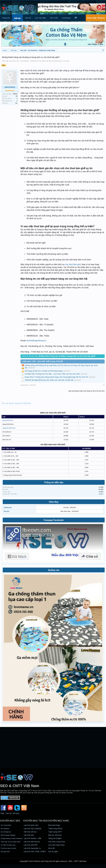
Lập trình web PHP (31, 845)
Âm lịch (7, 511)
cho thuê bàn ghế (73, 264)
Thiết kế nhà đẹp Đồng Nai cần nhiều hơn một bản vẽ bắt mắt (49, 380)
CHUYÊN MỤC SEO (10, 821)
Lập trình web (29, 835)
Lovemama (66, 18)
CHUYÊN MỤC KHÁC (58, 821)
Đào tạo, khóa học (55, 835)
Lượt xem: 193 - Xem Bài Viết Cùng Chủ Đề (42, 361)
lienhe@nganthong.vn (36, 341)
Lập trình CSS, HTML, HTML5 (35, 852)
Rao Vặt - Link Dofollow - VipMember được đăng (29, 61)
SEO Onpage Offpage (8, 835)
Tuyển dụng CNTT (55, 832)
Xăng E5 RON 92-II (9, 428)
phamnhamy (58, 61)
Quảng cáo (54, 570)
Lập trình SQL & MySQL (33, 829)
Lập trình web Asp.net (32, 842)
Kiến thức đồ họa (30, 832)
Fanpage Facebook (54, 520)
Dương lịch (8, 507)
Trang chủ (6, 18)
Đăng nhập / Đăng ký (96, 18)
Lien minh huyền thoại (56, 845)
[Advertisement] (53, 748)
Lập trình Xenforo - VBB (32, 838)
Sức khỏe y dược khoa (57, 842)
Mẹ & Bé (51, 848)
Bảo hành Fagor (54, 825)
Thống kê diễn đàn (54, 482)
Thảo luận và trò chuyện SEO (11, 842)
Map (2, 813)
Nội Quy (16, 813)
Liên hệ (28, 18)
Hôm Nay (54, 502)
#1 (104, 385)
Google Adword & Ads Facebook (12, 838)
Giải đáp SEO (5, 852)
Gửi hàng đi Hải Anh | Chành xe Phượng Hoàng (44, 371)
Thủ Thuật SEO (6, 825)
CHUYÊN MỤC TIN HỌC (35, 821)
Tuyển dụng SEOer (55, 829)
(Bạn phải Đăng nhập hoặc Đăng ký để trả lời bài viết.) (87, 391)
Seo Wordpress (6, 832)
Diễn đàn (18, 18)
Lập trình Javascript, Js (32, 848)
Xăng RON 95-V (8, 420)
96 (17, 96)
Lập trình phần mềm (31, 825)
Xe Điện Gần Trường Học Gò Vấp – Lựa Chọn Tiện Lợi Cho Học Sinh (52, 374)
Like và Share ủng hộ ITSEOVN (16, 403)
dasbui (101, 494)
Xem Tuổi (54, 18)
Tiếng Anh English (55, 838)
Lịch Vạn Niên (40, 18)
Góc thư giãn (53, 852)
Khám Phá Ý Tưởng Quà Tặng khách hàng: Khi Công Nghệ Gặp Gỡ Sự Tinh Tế (56, 377)
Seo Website (5, 829)
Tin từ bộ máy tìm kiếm (8, 848)
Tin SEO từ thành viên (8, 845)
